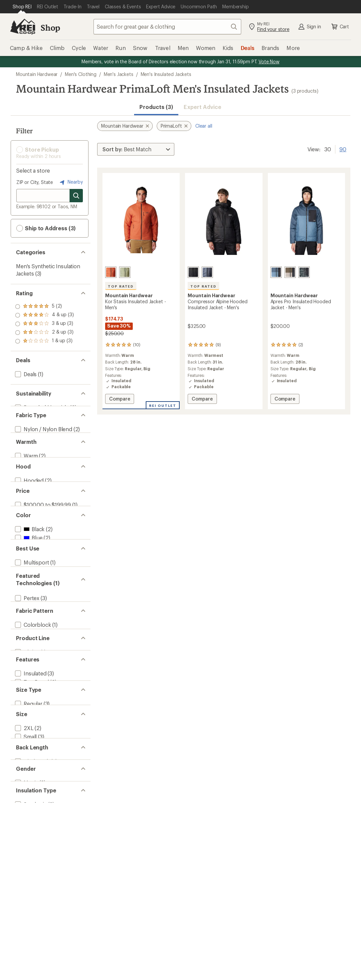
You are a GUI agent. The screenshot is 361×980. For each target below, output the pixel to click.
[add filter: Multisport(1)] (31, 684)
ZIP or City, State (35, 182)
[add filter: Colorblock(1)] (32, 794)
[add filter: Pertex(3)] (26, 743)
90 (343, 149)
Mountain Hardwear (37, 74)
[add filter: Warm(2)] (26, 490)
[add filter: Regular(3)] (28, 937)
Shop (50, 27)
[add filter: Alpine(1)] (26, 844)
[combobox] (167, 27)
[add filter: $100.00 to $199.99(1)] (42, 574)
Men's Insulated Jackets (166, 74)
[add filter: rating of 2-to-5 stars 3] (44, 333)
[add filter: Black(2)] (29, 616)
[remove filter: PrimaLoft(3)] (31, 752)
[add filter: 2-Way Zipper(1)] (35, 904)
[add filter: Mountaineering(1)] (38, 701)
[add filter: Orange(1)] (32, 651)
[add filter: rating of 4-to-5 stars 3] (44, 315)
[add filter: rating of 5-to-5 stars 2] (44, 307)
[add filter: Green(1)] (30, 642)
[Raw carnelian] (111, 272)
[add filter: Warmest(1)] (29, 499)
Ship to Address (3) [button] (46, 228)
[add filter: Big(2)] (22, 946)
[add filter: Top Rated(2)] (31, 886)
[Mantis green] (125, 272)
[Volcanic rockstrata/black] (304, 272)
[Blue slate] (207, 272)
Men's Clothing (81, 74)
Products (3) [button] (156, 107)
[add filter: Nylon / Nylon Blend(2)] (43, 441)
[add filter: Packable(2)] (30, 895)
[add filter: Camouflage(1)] (33, 802)
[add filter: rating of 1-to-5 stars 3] (44, 341)
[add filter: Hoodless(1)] (30, 541)
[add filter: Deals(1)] (25, 374)
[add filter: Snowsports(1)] (34, 693)
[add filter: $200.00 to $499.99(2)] (44, 583)
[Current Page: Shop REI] (22, 7)
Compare (120, 400)
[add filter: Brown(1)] (31, 633)
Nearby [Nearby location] (71, 182)
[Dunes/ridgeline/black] (290, 272)
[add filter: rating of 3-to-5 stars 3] (44, 324)
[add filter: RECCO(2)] (27, 760)
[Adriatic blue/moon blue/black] (276, 272)
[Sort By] (136, 149)
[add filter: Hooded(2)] (29, 532)
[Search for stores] (76, 196)
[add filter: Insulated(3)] (30, 878)
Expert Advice (202, 107)
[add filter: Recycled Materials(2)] (41, 407)
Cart (340, 27)
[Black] (193, 272)
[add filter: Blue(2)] (28, 625)
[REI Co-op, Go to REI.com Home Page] (23, 27)
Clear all (204, 126)
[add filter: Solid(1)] (25, 811)
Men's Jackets (119, 74)
